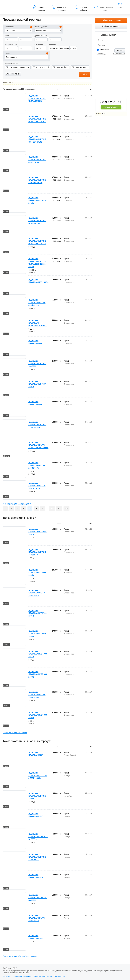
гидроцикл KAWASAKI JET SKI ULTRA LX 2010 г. (37, 98)
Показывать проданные (19, 67)
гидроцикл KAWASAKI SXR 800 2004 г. (38, 715)
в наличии (54, 48)
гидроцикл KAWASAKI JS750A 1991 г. (37, 384)
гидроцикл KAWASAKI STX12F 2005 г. (37, 572)
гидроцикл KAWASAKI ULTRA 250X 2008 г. (37, 695)
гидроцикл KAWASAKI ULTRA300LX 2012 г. (38, 323)
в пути (73, 48)
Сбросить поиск (13, 74)
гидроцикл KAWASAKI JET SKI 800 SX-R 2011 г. (37, 159)
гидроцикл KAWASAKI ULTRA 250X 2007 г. (37, 465)
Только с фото (62, 67)
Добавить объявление (111, 20)
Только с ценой (43, 67)
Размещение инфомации (22, 976)
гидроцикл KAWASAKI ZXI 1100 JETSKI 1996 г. (38, 775)
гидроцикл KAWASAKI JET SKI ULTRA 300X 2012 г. (37, 241)
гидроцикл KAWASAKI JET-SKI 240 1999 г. (37, 364)
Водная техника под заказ (103, 8)
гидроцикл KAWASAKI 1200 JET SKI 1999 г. (38, 898)
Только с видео (81, 67)
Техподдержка (60, 976)
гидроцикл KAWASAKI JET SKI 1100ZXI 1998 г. (37, 425)
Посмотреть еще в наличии (15, 733)
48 (66, 508)
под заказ (64, 48)
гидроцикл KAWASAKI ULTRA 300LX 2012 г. (37, 486)
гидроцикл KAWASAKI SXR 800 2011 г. (38, 654)
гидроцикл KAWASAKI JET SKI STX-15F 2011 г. (37, 180)
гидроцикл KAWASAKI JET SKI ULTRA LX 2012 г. (37, 221)
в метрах (41, 36)
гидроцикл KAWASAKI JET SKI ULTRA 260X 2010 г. (37, 119)
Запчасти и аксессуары (58, 8)
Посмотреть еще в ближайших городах (20, 956)
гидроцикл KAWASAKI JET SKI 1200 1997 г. (37, 857)
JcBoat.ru (16, 4)
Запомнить (104, 50)
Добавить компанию (111, 26)
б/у (37, 48)
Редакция (6, 976)
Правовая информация (43, 976)
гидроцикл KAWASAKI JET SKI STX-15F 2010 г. (37, 139)
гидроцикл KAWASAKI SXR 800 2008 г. (38, 674)
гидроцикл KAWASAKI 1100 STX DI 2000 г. (38, 837)
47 (59, 508)
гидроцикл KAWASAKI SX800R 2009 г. (37, 634)
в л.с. (11, 45)
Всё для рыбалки (81, 8)
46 (52, 508)
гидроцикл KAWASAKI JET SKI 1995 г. (37, 796)
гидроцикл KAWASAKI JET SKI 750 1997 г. (37, 552)
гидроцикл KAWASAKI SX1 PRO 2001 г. (38, 532)
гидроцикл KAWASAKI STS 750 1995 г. (38, 613)
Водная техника (39, 8)
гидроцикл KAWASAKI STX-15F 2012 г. (38, 200)
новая (42, 48)
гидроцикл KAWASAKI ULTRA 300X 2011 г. (37, 302)
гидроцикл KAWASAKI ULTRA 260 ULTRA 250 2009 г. (38, 445)
